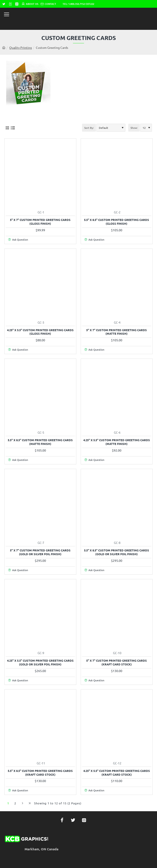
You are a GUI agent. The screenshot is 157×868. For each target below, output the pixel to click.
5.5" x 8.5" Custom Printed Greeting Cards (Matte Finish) (40, 442)
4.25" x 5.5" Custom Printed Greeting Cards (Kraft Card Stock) (117, 773)
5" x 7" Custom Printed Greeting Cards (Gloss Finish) (40, 222)
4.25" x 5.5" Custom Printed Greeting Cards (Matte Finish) (117, 442)
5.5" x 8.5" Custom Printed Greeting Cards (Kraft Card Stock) (40, 773)
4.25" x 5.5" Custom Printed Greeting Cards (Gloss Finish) (40, 332)
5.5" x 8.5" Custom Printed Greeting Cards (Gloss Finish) (117, 222)
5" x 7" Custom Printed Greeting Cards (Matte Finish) (117, 332)
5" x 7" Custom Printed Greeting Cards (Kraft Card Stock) (117, 662)
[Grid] (7, 128)
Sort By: (89, 128)
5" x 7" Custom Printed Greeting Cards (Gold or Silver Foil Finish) (40, 552)
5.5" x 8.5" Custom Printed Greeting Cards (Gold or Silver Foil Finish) (117, 552)
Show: (134, 128)
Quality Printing (21, 47)
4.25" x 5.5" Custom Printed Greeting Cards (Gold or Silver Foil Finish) (40, 662)
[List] (13, 128)
